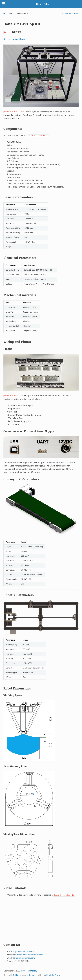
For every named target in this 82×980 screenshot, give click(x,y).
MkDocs (17, 975)
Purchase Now (14, 39)
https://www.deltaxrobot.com (29, 955)
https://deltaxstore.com (23, 952)
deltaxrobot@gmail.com (24, 958)
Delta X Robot (43, 4)
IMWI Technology (29, 971)
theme (31, 975)
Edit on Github (71, 14)
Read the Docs (53, 975)
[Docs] (4, 14)
